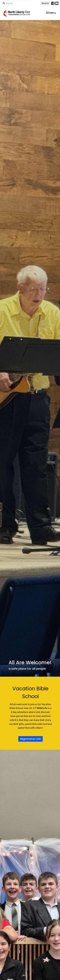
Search (45, 3)
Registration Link (30, 739)
